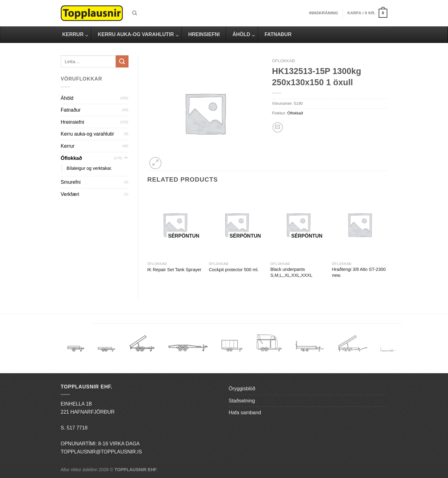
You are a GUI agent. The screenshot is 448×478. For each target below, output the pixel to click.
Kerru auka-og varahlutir (87, 134)
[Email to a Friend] (278, 127)
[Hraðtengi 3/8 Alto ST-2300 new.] (360, 225)
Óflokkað (71, 158)
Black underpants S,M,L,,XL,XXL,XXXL (291, 272)
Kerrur (68, 146)
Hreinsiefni (72, 122)
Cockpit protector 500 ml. (234, 270)
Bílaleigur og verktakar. (89, 168)
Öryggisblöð (242, 389)
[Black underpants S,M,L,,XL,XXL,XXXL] (298, 225)
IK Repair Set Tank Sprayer (174, 270)
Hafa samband (245, 413)
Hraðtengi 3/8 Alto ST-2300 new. (359, 272)
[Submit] (122, 61)
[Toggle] (126, 158)
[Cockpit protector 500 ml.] (236, 225)
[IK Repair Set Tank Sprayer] (175, 225)
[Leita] (135, 13)
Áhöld (67, 98)
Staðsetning (242, 401)
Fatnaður (71, 110)
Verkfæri (70, 194)
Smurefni (71, 182)
